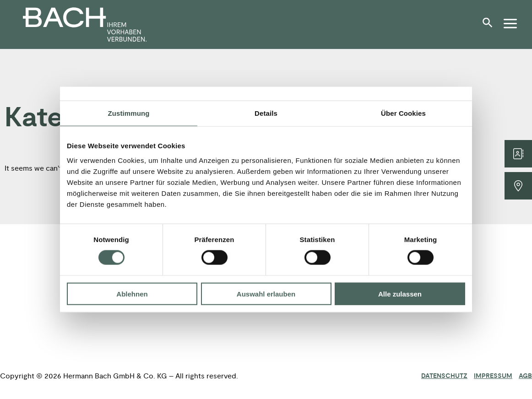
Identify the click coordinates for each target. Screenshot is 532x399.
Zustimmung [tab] (129, 113)
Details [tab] (266, 113)
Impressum (493, 376)
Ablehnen (132, 294)
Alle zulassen (400, 294)
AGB (525, 376)
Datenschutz (444, 376)
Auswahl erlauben (266, 294)
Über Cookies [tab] (403, 113)
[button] (490, 26)
